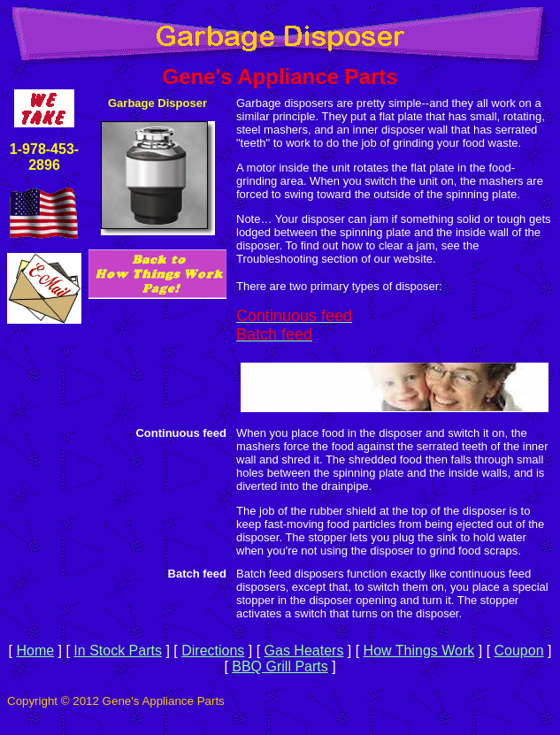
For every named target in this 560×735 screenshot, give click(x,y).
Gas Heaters (304, 651)
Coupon (519, 651)
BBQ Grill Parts (280, 666)
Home (35, 651)
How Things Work (419, 651)
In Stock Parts (118, 651)
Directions (213, 651)
